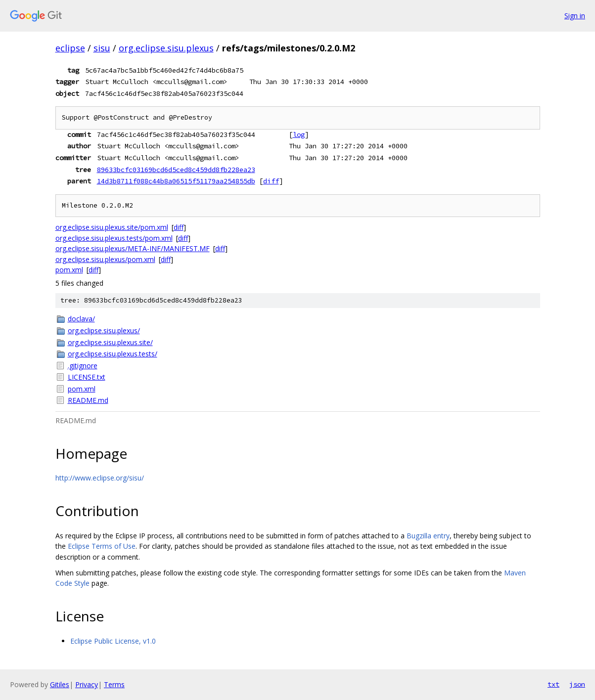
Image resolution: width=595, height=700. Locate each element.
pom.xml (69, 270)
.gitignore (83, 366)
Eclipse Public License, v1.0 (113, 641)
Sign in (575, 16)
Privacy (87, 684)
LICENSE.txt (87, 377)
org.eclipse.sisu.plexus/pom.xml (105, 259)
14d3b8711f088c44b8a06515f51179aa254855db (176, 181)
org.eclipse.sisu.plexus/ (104, 330)
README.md (88, 400)
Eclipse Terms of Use (102, 546)
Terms (114, 684)
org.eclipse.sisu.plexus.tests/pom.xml (114, 238)
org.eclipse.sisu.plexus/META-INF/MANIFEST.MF (133, 248)
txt (553, 684)
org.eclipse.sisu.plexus (166, 48)
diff (271, 181)
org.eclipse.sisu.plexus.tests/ (113, 354)
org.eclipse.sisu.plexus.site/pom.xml (112, 227)
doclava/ (81, 319)
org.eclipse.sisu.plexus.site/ (110, 342)
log (299, 134)
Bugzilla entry (428, 536)
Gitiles (60, 684)
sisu (102, 48)
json (577, 684)
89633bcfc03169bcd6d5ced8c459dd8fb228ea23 (176, 170)
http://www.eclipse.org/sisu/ (100, 478)
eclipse (70, 48)
